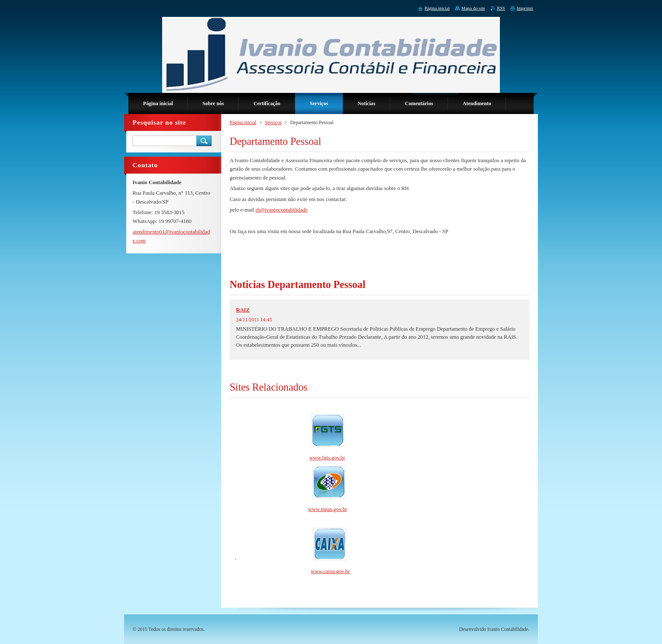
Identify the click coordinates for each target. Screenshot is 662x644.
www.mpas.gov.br (328, 509)
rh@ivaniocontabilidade (281, 210)
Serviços (273, 122)
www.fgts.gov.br (327, 458)
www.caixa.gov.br (330, 571)
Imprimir (525, 8)
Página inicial (243, 122)
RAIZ (243, 310)
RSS (501, 8)
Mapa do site (473, 8)
